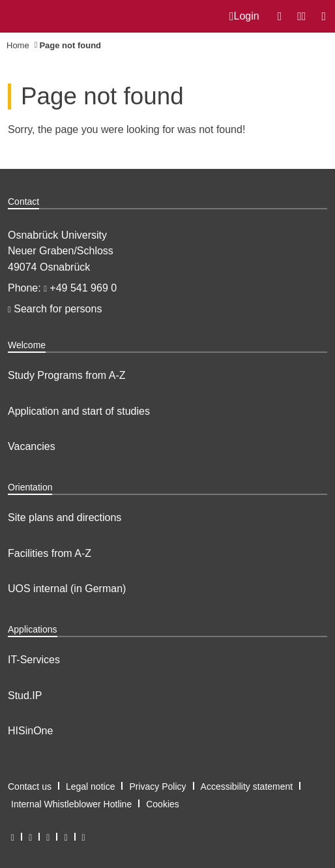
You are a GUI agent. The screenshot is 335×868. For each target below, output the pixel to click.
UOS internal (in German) (67, 589)
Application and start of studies (79, 411)
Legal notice (91, 786)
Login (244, 16)
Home (18, 45)
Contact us (30, 786)
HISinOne (30, 731)
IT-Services (34, 660)
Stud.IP (25, 696)
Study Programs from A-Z (67, 375)
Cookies (163, 804)
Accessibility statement (247, 786)
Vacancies (32, 446)
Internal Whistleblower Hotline (71, 804)
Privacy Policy (157, 786)
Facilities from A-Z (50, 553)
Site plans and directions (65, 517)
